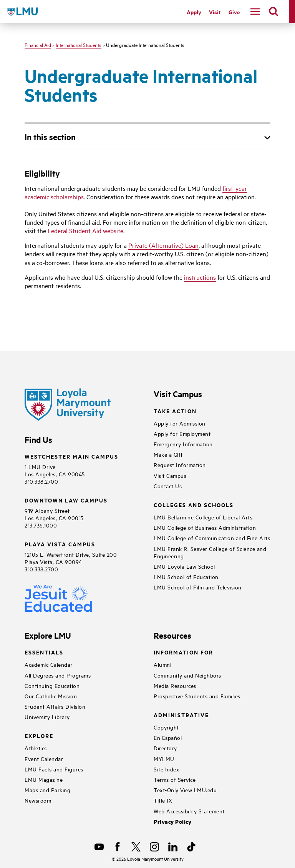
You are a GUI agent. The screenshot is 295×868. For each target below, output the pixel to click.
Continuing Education (52, 685)
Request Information (180, 465)
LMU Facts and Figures (54, 769)
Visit (215, 12)
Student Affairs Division (55, 706)
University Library (47, 717)
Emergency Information (183, 444)
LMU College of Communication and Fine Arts (212, 538)
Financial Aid (38, 45)
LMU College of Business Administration (205, 527)
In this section (50, 137)
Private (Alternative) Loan (163, 245)
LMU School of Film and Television (198, 587)
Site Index (166, 769)
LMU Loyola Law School (184, 566)
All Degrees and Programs (58, 675)
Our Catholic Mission (51, 696)
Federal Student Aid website (85, 230)
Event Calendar (44, 759)
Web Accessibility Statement (189, 811)
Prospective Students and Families (197, 696)
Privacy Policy (172, 822)
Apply (194, 12)
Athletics (36, 748)
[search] (273, 12)
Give (234, 12)
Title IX (163, 800)
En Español (168, 737)
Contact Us (168, 486)
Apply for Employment (182, 433)
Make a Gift (168, 454)
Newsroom (38, 800)
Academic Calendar (49, 664)
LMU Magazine (44, 779)
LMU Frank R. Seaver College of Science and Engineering (210, 552)
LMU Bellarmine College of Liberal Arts (203, 517)
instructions (200, 277)
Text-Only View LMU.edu (185, 790)
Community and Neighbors (187, 675)
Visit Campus (170, 475)
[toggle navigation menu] (255, 12)
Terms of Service (175, 779)
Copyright (166, 727)
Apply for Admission (180, 423)
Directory (165, 748)
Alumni (162, 664)
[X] (136, 847)
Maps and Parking (47, 790)
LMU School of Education (186, 577)
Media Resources (175, 685)
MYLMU (164, 759)
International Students (79, 45)
